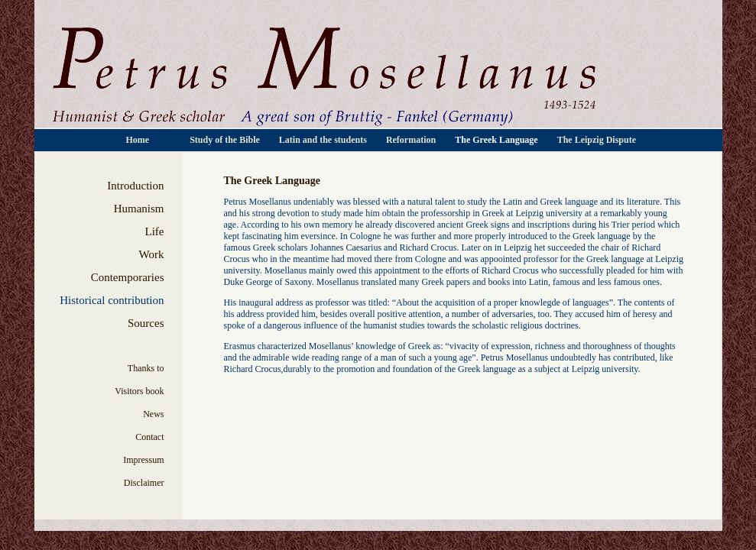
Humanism (139, 209)
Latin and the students (324, 140)
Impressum (143, 460)
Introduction (135, 186)
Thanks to (146, 368)
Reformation (412, 140)
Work (152, 254)
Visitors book (139, 391)
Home (139, 140)
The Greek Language (497, 140)
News (153, 414)
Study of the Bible (226, 140)
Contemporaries (128, 277)
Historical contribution (112, 300)
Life (155, 231)
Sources (146, 323)
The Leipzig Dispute (597, 140)
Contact (149, 437)
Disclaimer (144, 483)
